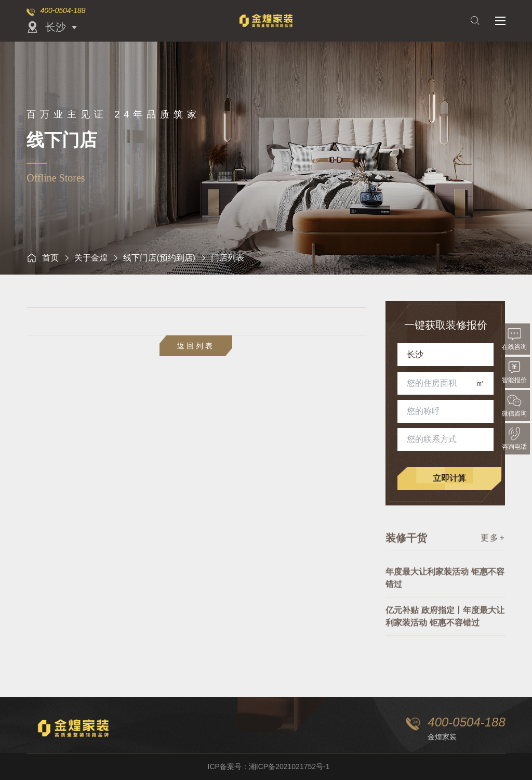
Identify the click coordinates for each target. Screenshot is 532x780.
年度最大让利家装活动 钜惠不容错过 (445, 589)
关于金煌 (91, 258)
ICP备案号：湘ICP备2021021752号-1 (269, 766)
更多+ (493, 543)
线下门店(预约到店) (159, 258)
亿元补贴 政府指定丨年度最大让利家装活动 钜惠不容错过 (445, 628)
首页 (43, 258)
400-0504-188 (63, 10)
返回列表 (196, 346)
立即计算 (449, 478)
